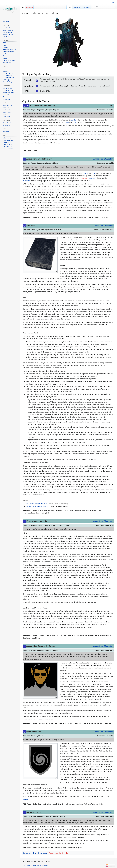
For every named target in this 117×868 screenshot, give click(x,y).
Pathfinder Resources (9, 60)
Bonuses (6, 71)
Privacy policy (26, 865)
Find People (7, 80)
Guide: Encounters (8, 78)
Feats (5, 54)
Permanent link (7, 147)
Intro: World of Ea (8, 30)
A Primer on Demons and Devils (37, 506)
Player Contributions (9, 123)
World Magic (7, 110)
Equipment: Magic (8, 52)
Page (22, 7)
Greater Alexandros (9, 91)
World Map (6, 108)
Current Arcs (7, 37)
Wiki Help (6, 132)
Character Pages (8, 82)
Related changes (8, 140)
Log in (113, 2)
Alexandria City (7, 88)
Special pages (7, 142)
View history (86, 7)
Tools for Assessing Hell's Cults (36, 504)
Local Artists (7, 125)
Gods (5, 114)
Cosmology (6, 117)
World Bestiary (7, 106)
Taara (67, 122)
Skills (5, 56)
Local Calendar (7, 95)
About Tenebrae (36, 865)
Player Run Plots (8, 73)
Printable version (8, 145)
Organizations (43, 853)
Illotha (74, 122)
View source (77, 7)
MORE (25, 799)
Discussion (29, 7)
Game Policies (7, 32)
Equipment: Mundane (9, 50)
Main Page (6, 22)
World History (7, 112)
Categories (27, 853)
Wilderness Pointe (8, 93)
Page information (8, 149)
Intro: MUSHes (7, 28)
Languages (6, 99)
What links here (8, 138)
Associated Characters (103, 159)
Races (5, 45)
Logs (4, 69)
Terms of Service (8, 34)
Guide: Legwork (8, 75)
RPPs (5, 43)
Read (69, 7)
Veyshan (74, 120)
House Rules (7, 63)
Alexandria (27, 181)
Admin (34, 853)
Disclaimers (45, 865)
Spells (5, 58)
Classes (5, 47)
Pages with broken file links (58, 853)
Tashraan (84, 178)
